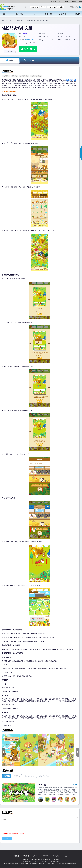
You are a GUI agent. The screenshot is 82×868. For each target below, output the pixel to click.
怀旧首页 (54, 2)
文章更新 (74, 2)
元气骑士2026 (52, 7)
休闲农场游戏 (24, 76)
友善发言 (7, 839)
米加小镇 (61, 7)
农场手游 (6, 76)
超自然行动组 (35, 7)
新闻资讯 (63, 14)
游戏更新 (60, 2)
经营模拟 (30, 21)
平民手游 (14, 76)
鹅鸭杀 (43, 7)
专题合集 (49, 14)
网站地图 (66, 856)
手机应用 (34, 14)
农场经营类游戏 (36, 76)
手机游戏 (20, 14)
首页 (5, 14)
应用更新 (67, 2)
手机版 (80, 2)
